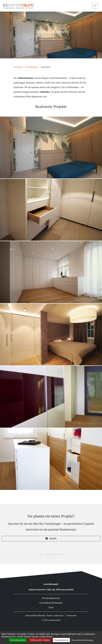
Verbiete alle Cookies (40, 640)
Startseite (18, 67)
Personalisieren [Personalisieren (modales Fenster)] (61, 640)
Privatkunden (31, 67)
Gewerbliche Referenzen (51, 603)
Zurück (51, 539)
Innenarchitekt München (35, 616)
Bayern (50, 616)
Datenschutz (72, 616)
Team (51, 607)
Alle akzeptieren (18, 640)
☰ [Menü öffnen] (95, 6)
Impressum (59, 616)
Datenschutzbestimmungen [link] (82, 640)
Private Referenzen (51, 598)
